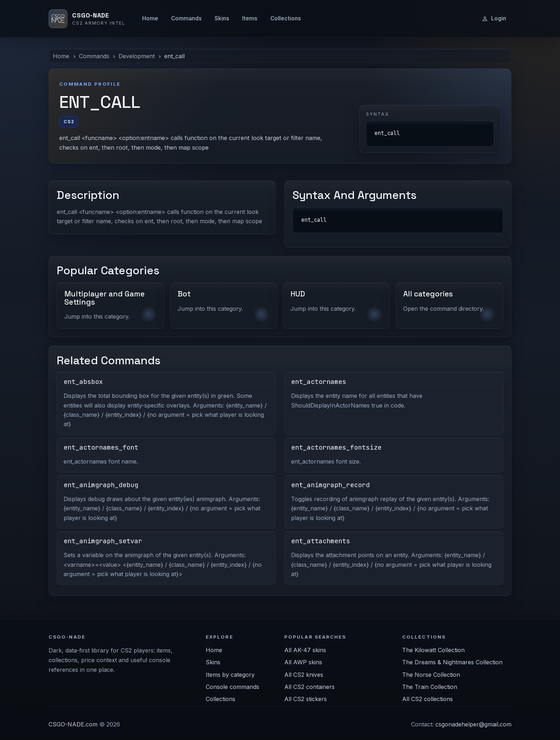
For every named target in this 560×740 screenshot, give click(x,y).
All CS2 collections (427, 699)
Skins (222, 18)
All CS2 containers (309, 687)
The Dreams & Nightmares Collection (452, 662)
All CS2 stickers (306, 699)
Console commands (232, 687)
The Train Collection (430, 687)
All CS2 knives (304, 675)
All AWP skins (303, 662)
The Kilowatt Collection (433, 650)
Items (250, 18)
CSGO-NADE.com (73, 724)
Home (150, 18)
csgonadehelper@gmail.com (473, 724)
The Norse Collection (431, 675)
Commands (186, 18)
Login (494, 19)
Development (137, 56)
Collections (286, 18)
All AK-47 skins (305, 650)
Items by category (230, 675)
